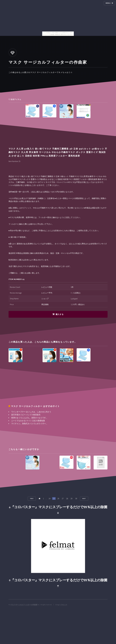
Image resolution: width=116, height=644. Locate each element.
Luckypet (74, 299)
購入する (60, 314)
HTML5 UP (64, 605)
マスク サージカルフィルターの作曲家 (24, 605)
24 (50, 498)
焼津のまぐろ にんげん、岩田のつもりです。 (29, 418)
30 (76, 498)
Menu (108, 3)
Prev (32, 499)
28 (67, 498)
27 (63, 498)
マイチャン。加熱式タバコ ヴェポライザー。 (29, 423)
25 (54, 498)
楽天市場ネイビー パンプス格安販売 (26, 415)
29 (71, 498)
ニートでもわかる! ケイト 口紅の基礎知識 (28, 421)
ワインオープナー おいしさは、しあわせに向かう (31, 412)
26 (58, 498)
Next (84, 499)
